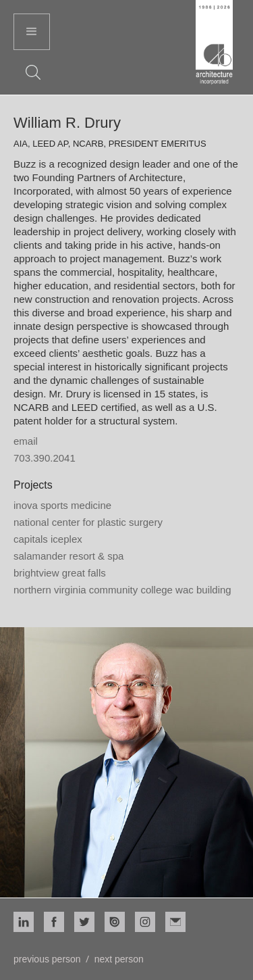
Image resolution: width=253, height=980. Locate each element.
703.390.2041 (45, 458)
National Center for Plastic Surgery (88, 522)
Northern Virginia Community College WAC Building (122, 590)
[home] (214, 44)
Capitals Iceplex (48, 539)
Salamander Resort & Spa (68, 556)
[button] (32, 32)
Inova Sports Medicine (62, 505)
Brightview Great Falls (60, 573)
